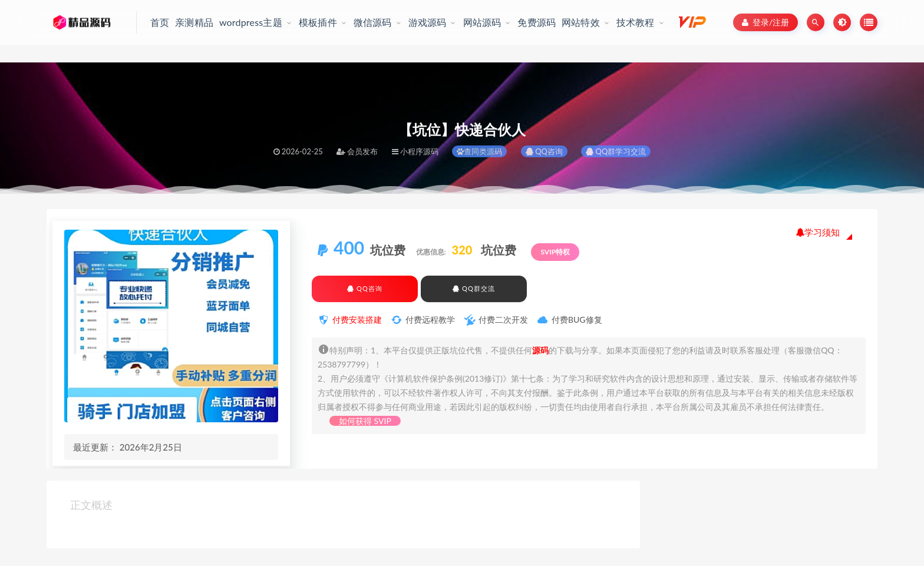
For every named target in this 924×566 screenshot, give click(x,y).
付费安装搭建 (357, 320)
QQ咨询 (544, 151)
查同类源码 (479, 151)
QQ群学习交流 (616, 151)
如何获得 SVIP (365, 421)
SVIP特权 (555, 252)
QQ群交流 (473, 288)
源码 (540, 350)
